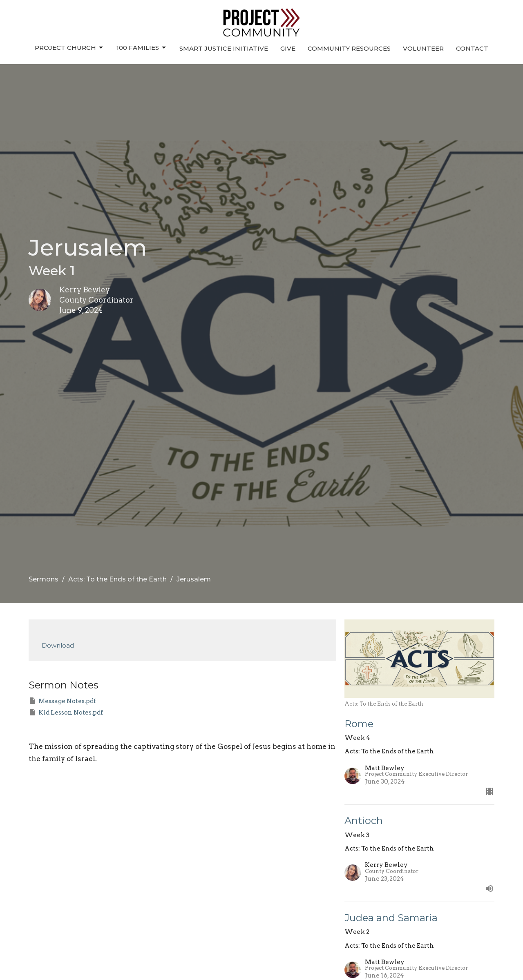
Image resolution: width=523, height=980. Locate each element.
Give (288, 48)
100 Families (142, 48)
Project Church (69, 48)
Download (58, 645)
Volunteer (423, 48)
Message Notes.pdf (62, 701)
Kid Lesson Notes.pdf (66, 712)
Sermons (44, 579)
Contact (472, 48)
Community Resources (349, 48)
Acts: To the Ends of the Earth (117, 579)
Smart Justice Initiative (224, 48)
